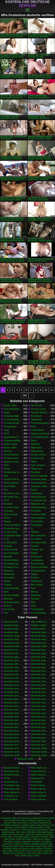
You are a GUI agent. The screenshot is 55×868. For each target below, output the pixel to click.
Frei (6, 613)
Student (35, 599)
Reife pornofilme (34, 853)
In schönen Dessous (40, 500)
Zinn (6, 490)
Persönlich (9, 609)
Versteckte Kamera (13, 564)
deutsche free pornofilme (13, 650)
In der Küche (10, 532)
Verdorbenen (38, 430)
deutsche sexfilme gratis (40, 755)
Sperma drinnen (39, 567)
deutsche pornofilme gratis (13, 699)
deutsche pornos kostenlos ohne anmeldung (40, 727)
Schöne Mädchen (13, 560)
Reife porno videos (40, 792)
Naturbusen (37, 451)
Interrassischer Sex (40, 483)
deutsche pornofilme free (13, 696)
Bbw (6, 476)
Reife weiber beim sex (13, 792)
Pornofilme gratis (22, 837)
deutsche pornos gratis (40, 720)
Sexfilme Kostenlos (36, 820)
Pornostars (37, 525)
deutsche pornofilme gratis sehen (13, 706)
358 (25, 395)
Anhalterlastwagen (40, 507)
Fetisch (35, 546)
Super (7, 412)
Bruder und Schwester (40, 455)
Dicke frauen (42, 830)
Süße (34, 462)
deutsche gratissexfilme (40, 660)
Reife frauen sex (21, 846)
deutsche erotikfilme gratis (40, 639)
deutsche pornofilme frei (40, 696)
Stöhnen (35, 444)
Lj (32, 528)
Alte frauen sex (39, 768)
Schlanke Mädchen (13, 416)
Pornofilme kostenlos (13, 785)
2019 (6, 434)
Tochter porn (18, 834)
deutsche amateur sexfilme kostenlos (40, 632)
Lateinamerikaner (13, 588)
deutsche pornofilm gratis (13, 692)
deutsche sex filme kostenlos (13, 748)
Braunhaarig (37, 564)
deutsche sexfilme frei (13, 755)
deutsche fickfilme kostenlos (40, 646)
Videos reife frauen (16, 851)
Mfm (33, 602)
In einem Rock (11, 507)
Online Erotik (11, 550)
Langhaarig (37, 560)
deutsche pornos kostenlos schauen (13, 731)
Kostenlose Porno (39, 818)
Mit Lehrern (37, 585)
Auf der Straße (11, 595)
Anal (33, 427)
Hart (33, 588)
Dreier (7, 469)
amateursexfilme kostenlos (40, 629)
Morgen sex (37, 550)
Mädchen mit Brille (40, 504)
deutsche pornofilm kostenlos (40, 692)
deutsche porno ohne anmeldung (40, 681)
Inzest (34, 490)
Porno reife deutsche (40, 789)
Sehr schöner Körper (40, 465)
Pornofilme (37, 782)
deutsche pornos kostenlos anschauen (40, 724)
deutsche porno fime (13, 681)
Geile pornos (38, 778)
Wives (7, 518)
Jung (6, 430)
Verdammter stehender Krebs (13, 472)
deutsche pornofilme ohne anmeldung (40, 713)
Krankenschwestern (13, 602)
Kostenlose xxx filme (13, 796)
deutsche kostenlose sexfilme (40, 674)
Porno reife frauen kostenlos (39, 851)
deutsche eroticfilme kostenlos (13, 639)
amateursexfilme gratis (13, 629)
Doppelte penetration (40, 479)
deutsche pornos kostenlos (13, 724)
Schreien (8, 511)
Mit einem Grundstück (13, 497)
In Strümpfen (11, 543)
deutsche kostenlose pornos (40, 667)
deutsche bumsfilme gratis (40, 636)
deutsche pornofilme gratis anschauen (40, 699)
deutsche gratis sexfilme (40, 657)
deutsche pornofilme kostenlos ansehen (13, 713)
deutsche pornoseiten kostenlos (40, 734)
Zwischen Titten (39, 486)
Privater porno (11, 458)
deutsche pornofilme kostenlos (13, 710)
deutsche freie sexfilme (13, 653)
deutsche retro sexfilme (40, 741)
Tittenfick (31, 832)
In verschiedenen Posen (13, 420)
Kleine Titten (10, 448)
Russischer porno (13, 528)
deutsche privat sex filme (13, 741)
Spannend (36, 420)
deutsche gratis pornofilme (40, 653)
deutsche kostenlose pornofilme (13, 667)
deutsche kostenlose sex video (13, 674)
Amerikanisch (38, 571)
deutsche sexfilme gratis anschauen (26, 759)
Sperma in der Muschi (13, 462)
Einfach (35, 578)
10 (46, 390)
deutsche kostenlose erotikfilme (13, 664)
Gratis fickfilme (20, 827)
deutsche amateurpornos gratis (13, 636)
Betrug (35, 592)
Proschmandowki (40, 423)
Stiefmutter (37, 581)
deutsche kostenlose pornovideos (13, 671)
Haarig (7, 521)
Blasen (7, 581)
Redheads (9, 574)
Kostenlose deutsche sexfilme (27, 4)
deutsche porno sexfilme (13, 685)
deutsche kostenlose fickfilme (40, 664)
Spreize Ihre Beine (13, 479)
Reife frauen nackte (30, 856)
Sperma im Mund (40, 434)
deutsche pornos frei (13, 720)
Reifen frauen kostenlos (40, 785)
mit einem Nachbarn (40, 543)
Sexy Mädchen (12, 409)
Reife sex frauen (20, 849)
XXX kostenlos (28, 830)
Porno (7, 778)
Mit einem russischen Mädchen (13, 493)
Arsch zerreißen (12, 525)
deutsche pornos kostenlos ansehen (13, 727)
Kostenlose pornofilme (40, 771)
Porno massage (39, 476)
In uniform (36, 539)
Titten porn (21, 832)
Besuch (8, 606)
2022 (34, 606)
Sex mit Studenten (13, 553)
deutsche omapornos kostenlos (40, 678)
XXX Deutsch (11, 799)
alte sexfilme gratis (40, 622)
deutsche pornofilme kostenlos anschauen (40, 710)
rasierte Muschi (39, 412)
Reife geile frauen (40, 799)
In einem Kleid (38, 514)
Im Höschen (37, 521)
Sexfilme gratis (28, 825)
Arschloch (36, 416)
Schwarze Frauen (13, 567)
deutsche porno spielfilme (40, 685)
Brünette (8, 504)
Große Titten (10, 405)
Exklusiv (8, 451)
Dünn (34, 441)
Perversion (37, 557)
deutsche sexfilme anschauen (40, 748)
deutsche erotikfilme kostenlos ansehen (40, 643)
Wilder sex (37, 469)
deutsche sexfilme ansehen (13, 752)
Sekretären (37, 493)
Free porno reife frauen (13, 789)
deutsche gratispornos (13, 660)
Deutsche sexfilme (13, 768)
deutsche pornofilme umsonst (13, 717)
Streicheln (9, 578)
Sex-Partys (10, 486)
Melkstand (36, 448)
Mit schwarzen (39, 535)
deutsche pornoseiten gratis (13, 734)
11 (52, 390)
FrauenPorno (45, 823)
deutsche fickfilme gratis (13, 646)
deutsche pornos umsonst (40, 731)
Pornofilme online (12, 841)
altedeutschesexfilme (13, 625)
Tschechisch (37, 609)
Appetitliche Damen (13, 437)
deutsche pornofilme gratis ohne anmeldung (40, 703)
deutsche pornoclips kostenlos (40, 689)
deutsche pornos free (40, 717)
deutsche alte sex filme (13, 632)
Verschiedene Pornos (13, 455)
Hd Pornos (37, 405)
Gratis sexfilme (36, 849)
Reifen (34, 553)
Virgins (35, 574)
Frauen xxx (15, 830)
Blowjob (8, 557)
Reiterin (35, 532)
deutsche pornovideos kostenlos (40, 738)
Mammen (9, 571)
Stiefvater (36, 595)
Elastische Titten (12, 535)
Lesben (8, 585)
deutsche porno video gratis (13, 689)
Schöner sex (38, 458)
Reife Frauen (11, 444)
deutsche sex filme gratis (40, 745)
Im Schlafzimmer (40, 437)
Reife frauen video (40, 775)
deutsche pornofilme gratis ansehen (13, 703)
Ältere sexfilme (39, 796)
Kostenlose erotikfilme (13, 782)
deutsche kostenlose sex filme (40, 671)
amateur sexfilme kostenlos (40, 625)
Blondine (36, 472)
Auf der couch (38, 409)
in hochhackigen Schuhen (40, 613)
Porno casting (11, 483)
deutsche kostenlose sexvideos (13, 678)
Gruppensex (10, 427)
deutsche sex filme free (13, 745)
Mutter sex (7, 834)
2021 (6, 465)
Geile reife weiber (34, 834)
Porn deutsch (43, 825)
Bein (6, 592)
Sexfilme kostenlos (13, 775)
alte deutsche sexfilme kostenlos (13, 622)
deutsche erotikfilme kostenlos (13, 643)
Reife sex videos (24, 839)
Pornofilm (36, 511)
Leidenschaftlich (12, 441)
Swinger (8, 546)
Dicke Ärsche (11, 514)
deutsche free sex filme (40, 650)
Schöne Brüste (12, 423)
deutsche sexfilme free (40, 752)
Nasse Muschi (38, 497)
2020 (6, 500)
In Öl (6, 539)
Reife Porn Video (18, 820)
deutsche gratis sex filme (13, 657)
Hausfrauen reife (8, 818)
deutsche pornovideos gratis (13, 738)
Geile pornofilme (36, 827)
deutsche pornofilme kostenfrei (40, 706)
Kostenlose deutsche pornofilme (13, 771)
